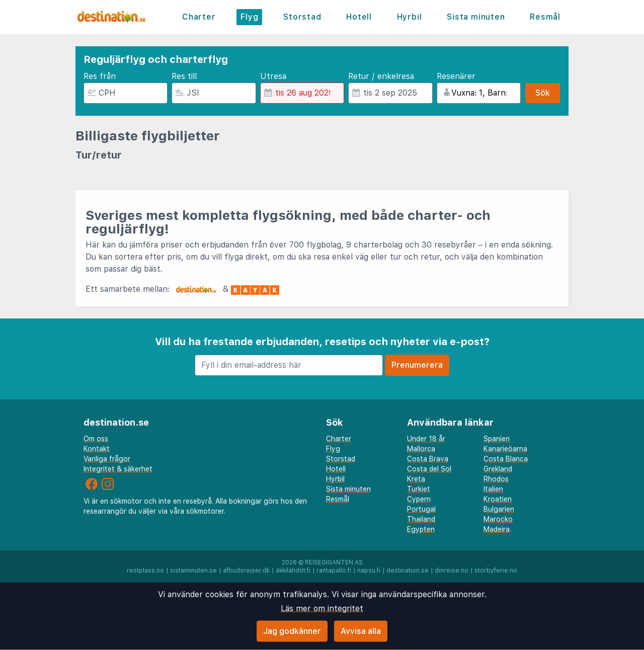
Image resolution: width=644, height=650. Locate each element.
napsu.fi (369, 571)
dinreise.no (452, 571)
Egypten (421, 529)
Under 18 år (426, 439)
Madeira (497, 529)
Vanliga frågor (107, 459)
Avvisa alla (361, 631)
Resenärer (456, 76)
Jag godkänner (292, 631)
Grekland (498, 469)
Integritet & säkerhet (118, 469)
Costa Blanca (506, 459)
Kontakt (97, 449)
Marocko (498, 519)
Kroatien (498, 499)
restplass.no (145, 571)
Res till (184, 76)
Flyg (249, 17)
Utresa (273, 76)
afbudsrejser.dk (246, 571)
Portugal (421, 509)
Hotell (359, 17)
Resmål (545, 17)
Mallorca (421, 449)
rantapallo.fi (334, 571)
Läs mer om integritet (322, 608)
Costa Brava (428, 459)
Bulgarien (499, 509)
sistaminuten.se (193, 571)
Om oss (96, 439)
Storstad (302, 17)
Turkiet (419, 489)
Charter (199, 17)
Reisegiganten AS (334, 562)
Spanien (497, 439)
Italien (493, 489)
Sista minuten (476, 17)
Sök (543, 93)
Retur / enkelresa (381, 76)
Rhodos (496, 479)
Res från (100, 76)
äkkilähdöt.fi (293, 571)
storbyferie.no (496, 571)
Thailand (421, 519)
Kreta (416, 479)
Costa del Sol (429, 469)
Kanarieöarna (505, 449)
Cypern (419, 499)
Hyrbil (410, 17)
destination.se (408, 571)
